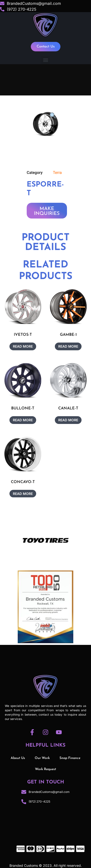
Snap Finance (70, 758)
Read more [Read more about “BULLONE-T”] (23, 420)
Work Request (45, 769)
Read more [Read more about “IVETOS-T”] (23, 346)
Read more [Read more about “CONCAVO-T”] (23, 494)
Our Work (42, 758)
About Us (18, 758)
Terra (57, 173)
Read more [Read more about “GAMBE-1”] (68, 346)
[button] (45, 60)
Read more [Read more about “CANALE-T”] (68, 420)
